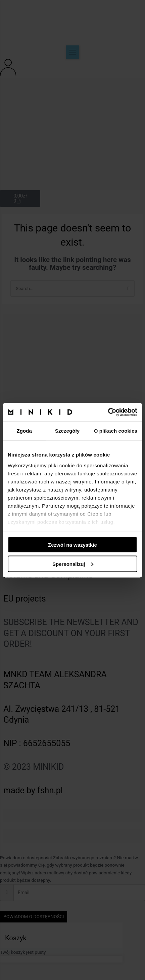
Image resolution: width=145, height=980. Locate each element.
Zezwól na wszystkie (72, 545)
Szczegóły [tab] (67, 431)
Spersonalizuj (73, 564)
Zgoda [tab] (24, 431)
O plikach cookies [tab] (116, 431)
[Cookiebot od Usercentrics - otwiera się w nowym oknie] (108, 412)
